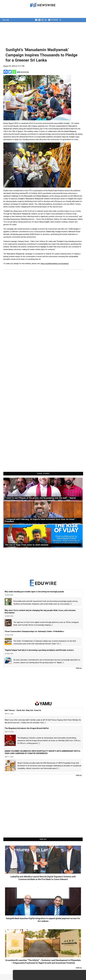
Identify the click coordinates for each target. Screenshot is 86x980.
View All (79, 668)
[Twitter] (10, 72)
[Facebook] (6, 72)
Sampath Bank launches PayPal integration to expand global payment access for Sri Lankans (43, 920)
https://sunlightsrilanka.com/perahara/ (55, 264)
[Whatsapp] (14, 72)
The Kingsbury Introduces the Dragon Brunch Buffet (27, 728)
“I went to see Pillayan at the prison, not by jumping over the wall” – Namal (40, 498)
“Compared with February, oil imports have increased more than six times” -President (41, 520)
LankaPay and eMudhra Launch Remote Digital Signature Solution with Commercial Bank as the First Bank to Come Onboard (43, 878)
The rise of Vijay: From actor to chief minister (27, 545)
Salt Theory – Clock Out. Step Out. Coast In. (23, 710)
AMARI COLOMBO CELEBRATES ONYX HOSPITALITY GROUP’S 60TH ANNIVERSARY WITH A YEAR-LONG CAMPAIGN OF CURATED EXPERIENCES (42, 752)
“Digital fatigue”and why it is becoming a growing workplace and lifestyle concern (39, 650)
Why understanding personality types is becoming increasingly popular (34, 592)
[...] (71, 604)
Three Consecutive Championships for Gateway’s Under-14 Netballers (34, 631)
